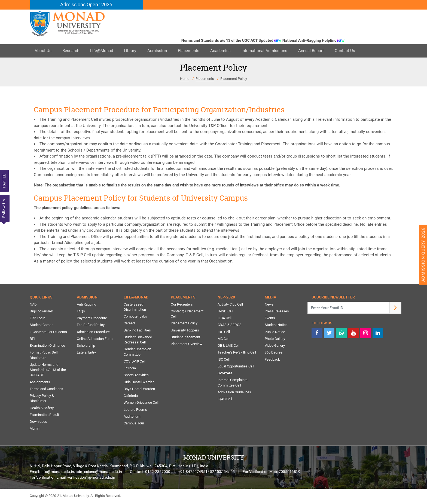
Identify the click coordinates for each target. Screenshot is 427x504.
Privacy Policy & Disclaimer (42, 399)
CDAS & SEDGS (230, 325)
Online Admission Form (95, 339)
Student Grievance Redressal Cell (138, 340)
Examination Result (44, 416)
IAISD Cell (225, 311)
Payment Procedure (92, 318)
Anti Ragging (86, 304)
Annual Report (320, 51)
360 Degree (274, 353)
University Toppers (185, 331)
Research (72, 51)
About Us (44, 51)
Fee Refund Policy (91, 325)
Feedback (272, 360)
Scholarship (86, 346)
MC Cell (223, 339)
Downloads (38, 423)
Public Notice (275, 332)
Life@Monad (104, 51)
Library (134, 51)
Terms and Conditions (46, 390)
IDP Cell (224, 332)
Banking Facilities (137, 331)
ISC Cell (224, 360)
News (269, 304)
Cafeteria (131, 397)
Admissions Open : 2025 (86, 5)
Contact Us (355, 51)
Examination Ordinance (47, 346)
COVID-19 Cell (135, 362)
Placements (194, 51)
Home (185, 79)
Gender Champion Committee (137, 353)
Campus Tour (134, 425)
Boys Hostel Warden (139, 390)
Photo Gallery (275, 339)
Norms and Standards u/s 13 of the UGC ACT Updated (235, 41)
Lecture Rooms (135, 411)
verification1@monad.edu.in (91, 479)
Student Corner (41, 325)
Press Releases (277, 311)
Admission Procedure (93, 332)
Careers (130, 324)
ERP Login (37, 318)
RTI (32, 339)
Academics (227, 51)
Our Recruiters (182, 304)
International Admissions (272, 51)
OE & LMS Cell (228, 346)
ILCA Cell (225, 318)
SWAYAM (225, 374)
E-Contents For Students (48, 332)
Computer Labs (135, 317)
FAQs (81, 311)
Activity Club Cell (230, 304)
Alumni (35, 430)
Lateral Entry (86, 353)
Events (270, 318)
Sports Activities (136, 376)
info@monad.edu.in (57, 473)
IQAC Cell (225, 400)
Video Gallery (275, 346)
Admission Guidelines (234, 393)
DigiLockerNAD (42, 311)
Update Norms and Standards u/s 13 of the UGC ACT (48, 371)
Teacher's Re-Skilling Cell (237, 353)
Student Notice (276, 325)
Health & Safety (42, 409)
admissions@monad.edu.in (99, 473)
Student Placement (185, 338)
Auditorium (132, 418)
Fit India (130, 369)
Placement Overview (187, 344)
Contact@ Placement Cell (187, 314)
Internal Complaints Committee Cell (233, 384)
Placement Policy (234, 79)
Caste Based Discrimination (135, 307)
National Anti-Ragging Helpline (317, 41)
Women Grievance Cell (141, 404)
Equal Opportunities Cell (236, 367)
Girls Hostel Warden (139, 383)
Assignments (40, 383)
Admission (162, 51)
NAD (33, 304)
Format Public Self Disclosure (44, 356)
